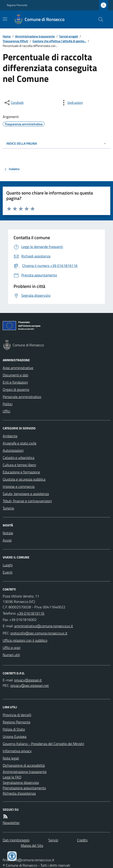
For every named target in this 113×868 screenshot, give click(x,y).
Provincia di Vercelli (17, 715)
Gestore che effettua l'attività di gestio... (59, 41)
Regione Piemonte (17, 5)
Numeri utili (11, 655)
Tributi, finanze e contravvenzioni (27, 501)
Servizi (53, 840)
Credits (82, 840)
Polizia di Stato (14, 729)
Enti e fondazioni (15, 382)
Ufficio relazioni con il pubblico (25, 640)
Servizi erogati (69, 36)
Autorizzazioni (13, 450)
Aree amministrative (18, 368)
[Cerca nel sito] (99, 19)
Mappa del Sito (32, 845)
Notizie (8, 533)
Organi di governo (16, 389)
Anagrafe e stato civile (20, 443)
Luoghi (8, 565)
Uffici (6, 411)
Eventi (8, 572)
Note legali (11, 758)
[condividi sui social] (14, 103)
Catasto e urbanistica (19, 458)
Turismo (8, 508)
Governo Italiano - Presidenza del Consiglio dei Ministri (43, 744)
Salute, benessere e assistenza (26, 494)
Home (7, 36)
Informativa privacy (17, 751)
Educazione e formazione (21, 472)
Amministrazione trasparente (35, 36)
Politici (8, 404)
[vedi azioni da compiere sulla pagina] (71, 103)
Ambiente (10, 436)
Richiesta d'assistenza (19, 793)
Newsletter (11, 823)
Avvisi (7, 540)
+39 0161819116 (31, 613)
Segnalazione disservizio (21, 782)
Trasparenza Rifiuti (15, 41)
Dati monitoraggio (16, 840)
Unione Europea (15, 736)
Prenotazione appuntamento (24, 788)
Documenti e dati (15, 375)
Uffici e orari (12, 648)
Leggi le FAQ (12, 777)
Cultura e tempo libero (19, 465)
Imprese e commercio (19, 486)
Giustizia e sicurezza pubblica (24, 479)
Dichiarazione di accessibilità (24, 765)
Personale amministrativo (22, 397)
